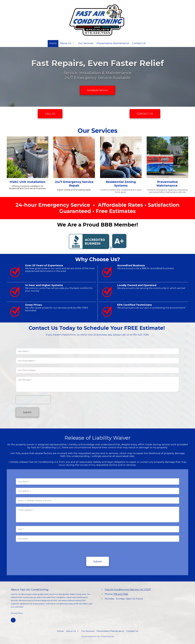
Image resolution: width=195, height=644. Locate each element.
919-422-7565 (121, 594)
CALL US (50, 114)
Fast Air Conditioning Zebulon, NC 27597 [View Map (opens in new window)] (128, 589)
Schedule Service (97, 90)
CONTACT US (145, 114)
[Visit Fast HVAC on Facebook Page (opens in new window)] (13, 620)
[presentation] (33, 400)
